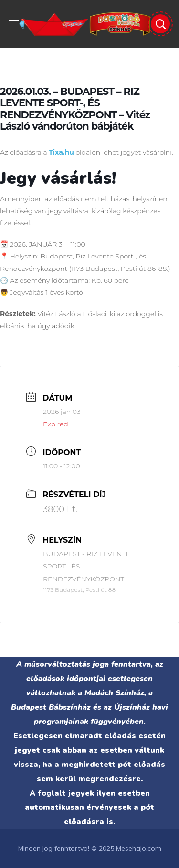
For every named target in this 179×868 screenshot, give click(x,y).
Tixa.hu (61, 152)
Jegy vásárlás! (58, 178)
